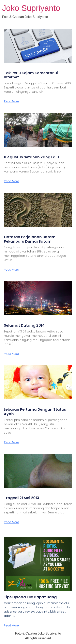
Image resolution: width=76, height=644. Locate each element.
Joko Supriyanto (31, 8)
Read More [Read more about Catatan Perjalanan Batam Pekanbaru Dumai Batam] (11, 270)
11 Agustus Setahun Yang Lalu (31, 157)
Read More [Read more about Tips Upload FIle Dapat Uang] (11, 625)
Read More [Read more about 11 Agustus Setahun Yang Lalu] (11, 181)
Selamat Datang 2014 (24, 325)
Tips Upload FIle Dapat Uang (30, 597)
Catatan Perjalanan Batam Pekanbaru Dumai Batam (30, 239)
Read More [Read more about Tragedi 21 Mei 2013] (11, 522)
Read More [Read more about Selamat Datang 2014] (11, 354)
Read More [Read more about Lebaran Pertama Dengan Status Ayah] (11, 442)
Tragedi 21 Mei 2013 (21, 498)
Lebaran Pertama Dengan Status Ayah (35, 412)
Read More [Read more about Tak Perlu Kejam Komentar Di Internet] (11, 101)
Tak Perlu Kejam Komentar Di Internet (31, 75)
